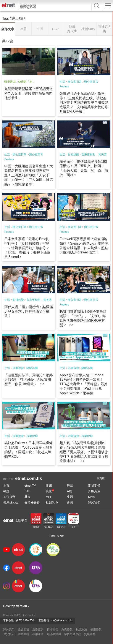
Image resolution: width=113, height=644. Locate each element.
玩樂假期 (32, 436)
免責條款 (67, 629)
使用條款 (96, 629)
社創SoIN (52, 502)
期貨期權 (94, 486)
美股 (50, 491)
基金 (27, 497)
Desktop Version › (16, 606)
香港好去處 (32, 502)
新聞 (49, 486)
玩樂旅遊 (18, 368)
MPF (49, 497)
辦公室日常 (75, 82)
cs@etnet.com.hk (62, 620)
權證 (6, 491)
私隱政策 (81, 629)
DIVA (92, 497)
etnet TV (30, 486)
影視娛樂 (73, 154)
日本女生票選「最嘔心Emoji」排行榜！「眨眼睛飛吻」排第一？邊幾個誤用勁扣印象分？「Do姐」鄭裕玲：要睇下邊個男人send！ (28, 248)
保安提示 (9, 634)
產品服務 (23, 629)
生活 (62, 82)
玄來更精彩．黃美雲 (94, 154)
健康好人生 (11, 502)
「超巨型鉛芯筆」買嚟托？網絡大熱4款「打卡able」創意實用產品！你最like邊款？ (29, 380)
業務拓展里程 (73, 634)
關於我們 (94, 502)
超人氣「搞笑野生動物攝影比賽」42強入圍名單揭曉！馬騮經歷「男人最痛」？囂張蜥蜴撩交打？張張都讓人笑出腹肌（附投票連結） (84, 452)
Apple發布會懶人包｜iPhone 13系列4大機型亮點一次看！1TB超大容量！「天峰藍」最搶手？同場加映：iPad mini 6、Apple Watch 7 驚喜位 (83, 384)
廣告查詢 (38, 629)
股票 (70, 486)
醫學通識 (10, 82)
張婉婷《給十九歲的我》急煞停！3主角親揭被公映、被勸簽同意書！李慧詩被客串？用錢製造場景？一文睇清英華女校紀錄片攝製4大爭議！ (84, 103)
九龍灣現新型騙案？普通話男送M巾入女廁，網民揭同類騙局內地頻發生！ (29, 93)
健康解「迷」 (27, 82)
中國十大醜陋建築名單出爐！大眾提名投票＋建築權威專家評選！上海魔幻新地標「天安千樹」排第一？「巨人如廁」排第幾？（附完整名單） (29, 175)
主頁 (6, 486)
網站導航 (23, 634)
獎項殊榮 (90, 634)
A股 (69, 491)
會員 (70, 502)
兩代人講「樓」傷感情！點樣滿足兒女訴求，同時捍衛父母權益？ (29, 311)
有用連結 (38, 634)
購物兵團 (32, 368)
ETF (27, 491)
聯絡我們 (52, 629)
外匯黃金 (94, 491)
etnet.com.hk (28, 478)
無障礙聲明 (54, 634)
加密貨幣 (9, 497)
